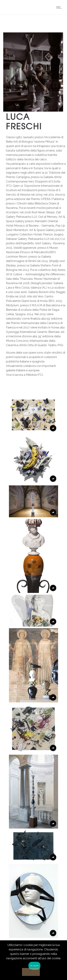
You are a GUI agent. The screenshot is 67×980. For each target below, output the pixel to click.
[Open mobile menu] (60, 7)
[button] (33, 415)
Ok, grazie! (34, 966)
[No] (31, 972)
